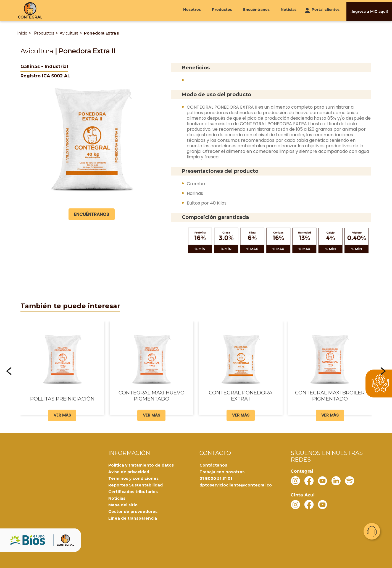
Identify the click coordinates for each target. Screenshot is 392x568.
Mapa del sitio (123, 504)
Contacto (372, 531)
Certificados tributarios (133, 491)
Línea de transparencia (133, 518)
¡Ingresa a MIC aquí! (369, 10)
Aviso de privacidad (129, 471)
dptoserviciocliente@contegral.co (236, 485)
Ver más (62, 415)
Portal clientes (326, 10)
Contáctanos (213, 465)
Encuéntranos (256, 10)
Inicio (22, 33)
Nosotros (192, 10)
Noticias (289, 10)
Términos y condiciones (133, 478)
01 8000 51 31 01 (216, 478)
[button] (9, 371)
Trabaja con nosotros (222, 471)
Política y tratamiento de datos (141, 465)
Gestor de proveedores (133, 511)
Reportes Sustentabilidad (136, 485)
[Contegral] (30, 10)
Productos (222, 10)
